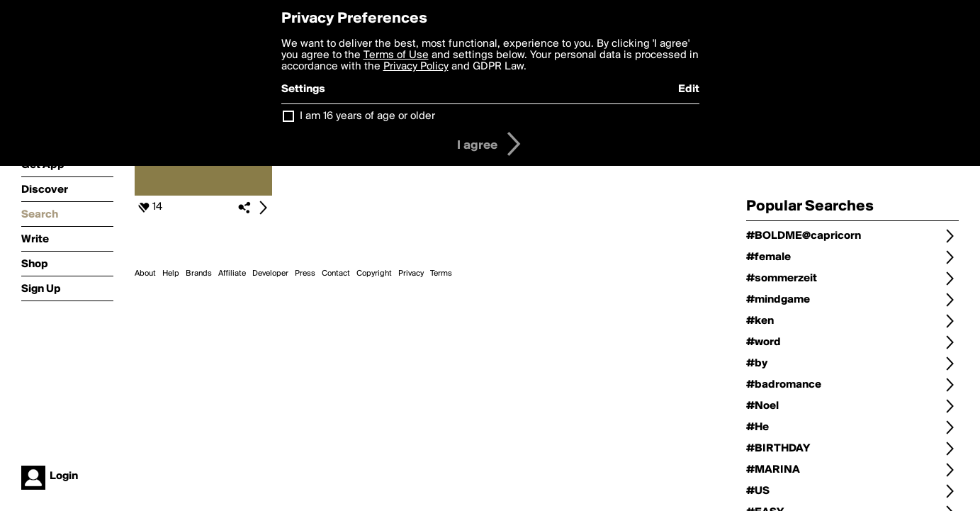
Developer (270, 274)
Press (305, 274)
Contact (336, 274)
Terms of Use (396, 55)
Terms (441, 274)
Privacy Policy (416, 67)
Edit (689, 89)
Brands (199, 274)
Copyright (374, 274)
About (145, 274)
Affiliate (232, 274)
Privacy (411, 274)
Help (171, 274)
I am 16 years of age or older (367, 116)
